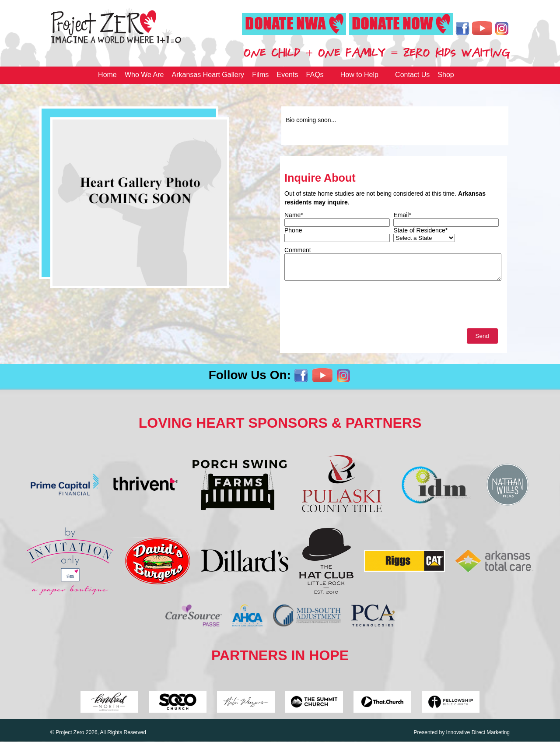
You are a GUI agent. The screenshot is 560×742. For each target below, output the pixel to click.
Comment (298, 250)
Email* (402, 215)
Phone (293, 230)
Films (260, 75)
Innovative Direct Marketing (478, 732)
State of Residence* (420, 230)
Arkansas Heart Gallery (208, 75)
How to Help (359, 75)
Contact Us (412, 75)
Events (288, 75)
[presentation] (351, 306)
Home (107, 75)
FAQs (315, 75)
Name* (294, 215)
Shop (446, 75)
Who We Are (144, 75)
